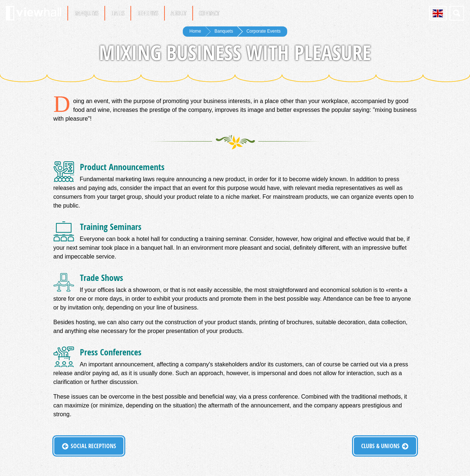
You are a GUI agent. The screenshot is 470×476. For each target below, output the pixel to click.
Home (195, 31)
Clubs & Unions (380, 446)
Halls (118, 13)
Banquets (86, 13)
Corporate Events (264, 31)
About (179, 13)
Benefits (148, 13)
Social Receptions (93, 446)
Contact (209, 13)
